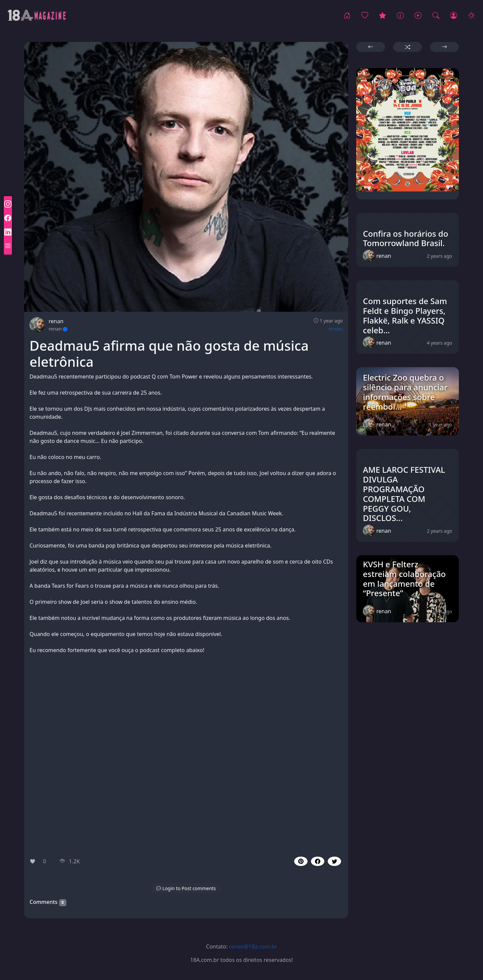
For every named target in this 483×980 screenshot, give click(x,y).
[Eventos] (383, 16)
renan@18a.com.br (253, 946)
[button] (318, 861)
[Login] (454, 16)
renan (56, 321)
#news (336, 329)
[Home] (347, 16)
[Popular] (365, 16)
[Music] (418, 16)
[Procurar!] (436, 16)
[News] (400, 16)
